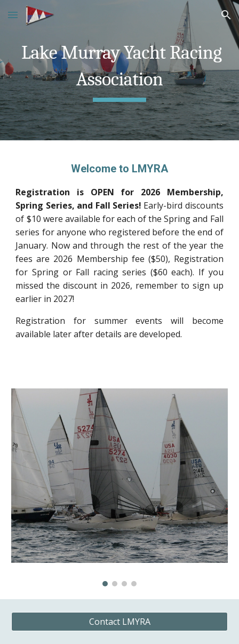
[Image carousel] (119, 487)
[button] (13, 15)
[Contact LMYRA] (119, 622)
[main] (119, 70)
